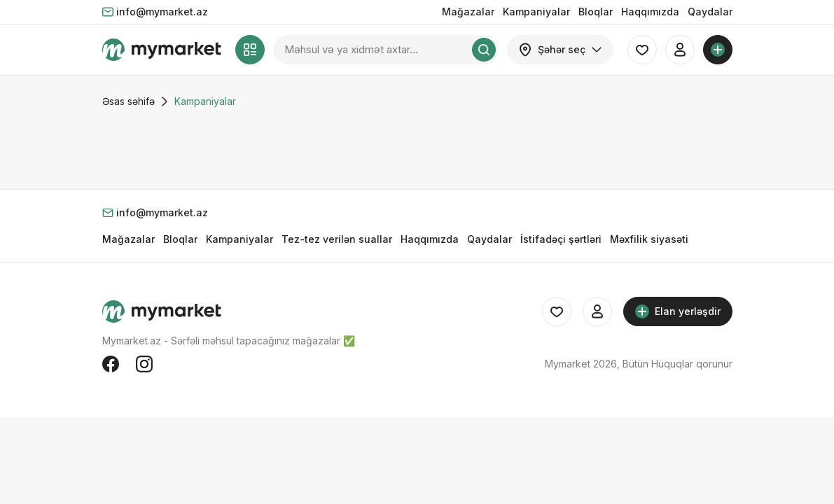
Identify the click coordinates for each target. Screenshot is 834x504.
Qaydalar (710, 12)
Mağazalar (468, 12)
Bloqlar (596, 12)
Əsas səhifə (128, 101)
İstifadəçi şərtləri (561, 239)
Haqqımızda (650, 12)
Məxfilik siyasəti (649, 239)
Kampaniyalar (536, 12)
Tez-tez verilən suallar (337, 239)
